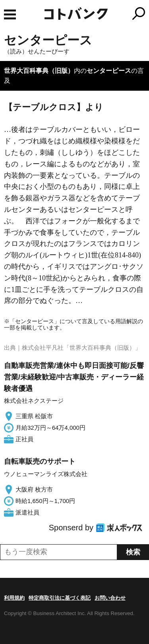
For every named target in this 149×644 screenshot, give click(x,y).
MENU (10, 14)
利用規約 (14, 598)
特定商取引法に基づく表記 (60, 598)
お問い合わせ (110, 598)
